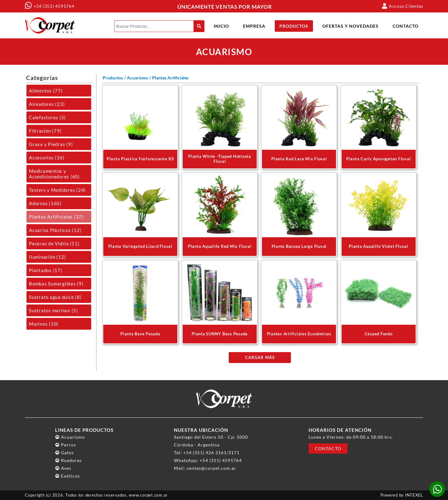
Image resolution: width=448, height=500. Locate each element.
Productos (294, 26)
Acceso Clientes (403, 6)
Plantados (46, 270)
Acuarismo (138, 78)
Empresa (254, 26)
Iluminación (47, 257)
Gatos (67, 453)
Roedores (71, 460)
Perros (68, 445)
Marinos (44, 324)
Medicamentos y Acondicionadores (54, 174)
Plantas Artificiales (56, 217)
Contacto (406, 26)
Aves (66, 468)
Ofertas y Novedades (350, 26)
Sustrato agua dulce (55, 297)
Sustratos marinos (54, 310)
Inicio (221, 26)
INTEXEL (414, 495)
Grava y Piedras (51, 144)
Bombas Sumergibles (56, 284)
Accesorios (47, 158)
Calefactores (47, 117)
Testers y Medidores (57, 190)
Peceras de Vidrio (54, 243)
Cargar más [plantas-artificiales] (260, 358)
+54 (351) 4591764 (54, 6)
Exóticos (70, 476)
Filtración (45, 131)
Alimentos (46, 91)
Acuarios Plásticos (55, 230)
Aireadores (47, 104)
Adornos (45, 203)
